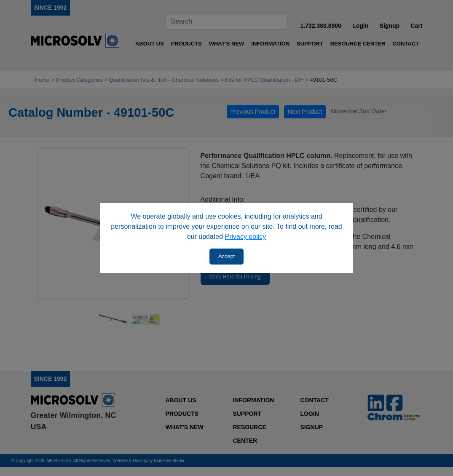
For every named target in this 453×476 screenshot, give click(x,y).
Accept (227, 256)
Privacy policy (246, 237)
